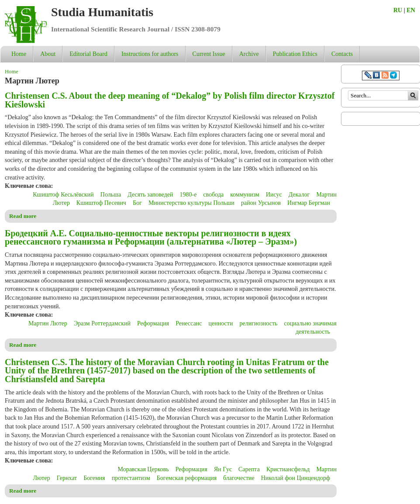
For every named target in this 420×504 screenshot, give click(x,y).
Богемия (94, 478)
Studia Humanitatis (102, 12)
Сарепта (249, 469)
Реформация (153, 323)
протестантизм (131, 478)
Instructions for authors (150, 54)
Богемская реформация (187, 478)
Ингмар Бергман (309, 203)
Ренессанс (189, 323)
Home (19, 54)
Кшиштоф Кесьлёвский (63, 195)
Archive (249, 54)
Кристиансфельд (288, 469)
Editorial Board (88, 54)
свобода (213, 195)
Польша (111, 195)
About (48, 54)
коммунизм (245, 195)
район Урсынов (261, 203)
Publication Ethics (295, 54)
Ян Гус (223, 469)
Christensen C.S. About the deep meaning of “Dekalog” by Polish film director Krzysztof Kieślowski (170, 100)
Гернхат (67, 478)
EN (411, 10)
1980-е (188, 195)
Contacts (342, 54)
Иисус (274, 195)
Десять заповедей (150, 195)
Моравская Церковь (143, 469)
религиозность (258, 323)
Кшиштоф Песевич (101, 203)
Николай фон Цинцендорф (296, 478)
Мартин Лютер (48, 323)
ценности (221, 323)
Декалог (299, 195)
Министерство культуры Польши (191, 203)
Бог (137, 203)
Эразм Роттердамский (102, 323)
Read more (23, 216)
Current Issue (209, 54)
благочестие (239, 478)
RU (398, 10)
